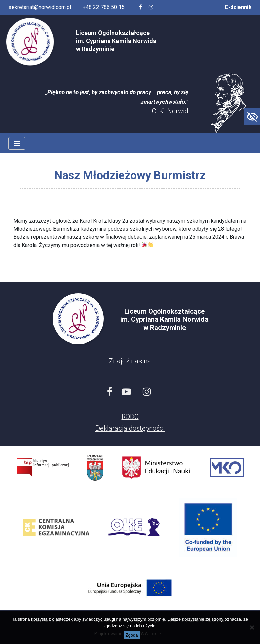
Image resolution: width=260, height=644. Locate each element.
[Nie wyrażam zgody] (252, 627)
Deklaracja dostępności (130, 428)
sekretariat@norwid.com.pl (40, 7)
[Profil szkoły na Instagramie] (151, 7)
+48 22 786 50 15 (104, 7)
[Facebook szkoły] (140, 7)
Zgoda (132, 635)
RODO (130, 417)
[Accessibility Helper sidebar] (252, 117)
